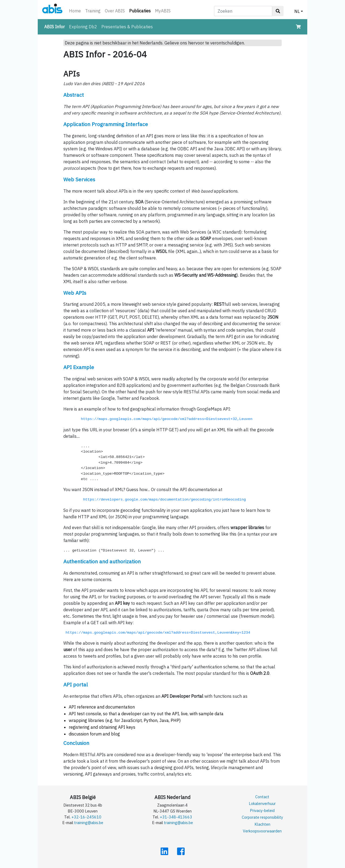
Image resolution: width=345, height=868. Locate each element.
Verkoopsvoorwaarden (262, 831)
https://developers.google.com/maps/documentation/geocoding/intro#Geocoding (163, 500)
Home (75, 11)
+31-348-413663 (176, 817)
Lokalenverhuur (262, 803)
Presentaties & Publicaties (127, 27)
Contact (262, 797)
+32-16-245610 (86, 817)
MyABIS (163, 11)
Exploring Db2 (83, 27)
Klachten (262, 824)
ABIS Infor (56, 26)
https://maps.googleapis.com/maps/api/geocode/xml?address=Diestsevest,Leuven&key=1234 (158, 633)
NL (297, 11)
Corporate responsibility (262, 817)
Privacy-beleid (262, 810)
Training (93, 11)
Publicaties (141, 10)
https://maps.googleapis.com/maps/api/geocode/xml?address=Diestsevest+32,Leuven (168, 419)
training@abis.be (89, 823)
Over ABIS (115, 11)
